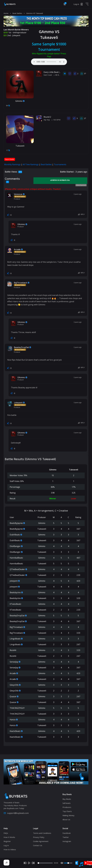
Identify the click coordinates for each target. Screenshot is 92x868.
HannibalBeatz (16, 558)
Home (6, 13)
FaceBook (67, 833)
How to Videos (10, 849)
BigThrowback (20, 283)
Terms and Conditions (42, 833)
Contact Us (38, 845)
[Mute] (62, 863)
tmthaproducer (20, 33)
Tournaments (60, 164)
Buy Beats (67, 799)
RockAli (13, 650)
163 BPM (56, 120)
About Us (66, 819)
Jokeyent (16, 35)
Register (7, 841)
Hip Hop (47, 120)
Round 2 (47, 117)
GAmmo (20, 101)
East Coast (48, 75)
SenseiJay (14, 662)
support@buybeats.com (16, 813)
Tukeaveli (20, 146)
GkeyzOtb (14, 685)
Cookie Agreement (41, 841)
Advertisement (81, 185)
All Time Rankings (31, 164)
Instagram (67, 841)
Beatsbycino (15, 592)
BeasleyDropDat (21, 347)
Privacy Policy (39, 837)
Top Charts (67, 811)
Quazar (13, 696)
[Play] (29, 863)
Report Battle (10, 159)
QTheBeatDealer (17, 569)
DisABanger (15, 546)
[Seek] (45, 863)
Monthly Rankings (12, 164)
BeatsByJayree (16, 523)
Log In (6, 845)
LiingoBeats (15, 639)
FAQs (6, 833)
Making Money (68, 815)
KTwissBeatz (15, 604)
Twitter (66, 837)
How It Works (9, 837)
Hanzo (13, 720)
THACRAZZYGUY (17, 708)
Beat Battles (17, 13)
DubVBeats (15, 535)
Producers (67, 807)
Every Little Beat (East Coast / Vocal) (60, 72)
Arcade (17, 249)
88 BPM (58, 75)
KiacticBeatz (15, 731)
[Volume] (68, 863)
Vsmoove (18, 194)
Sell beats (67, 803)
